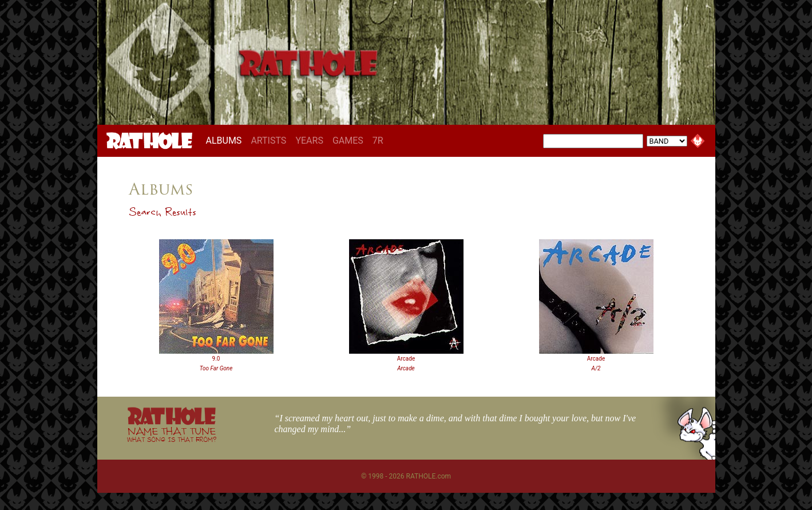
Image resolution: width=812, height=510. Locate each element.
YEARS (309, 141)
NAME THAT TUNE (172, 434)
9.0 (216, 359)
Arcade (406, 359)
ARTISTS (268, 141)
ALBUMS (226, 140)
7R (378, 141)
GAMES (348, 141)
